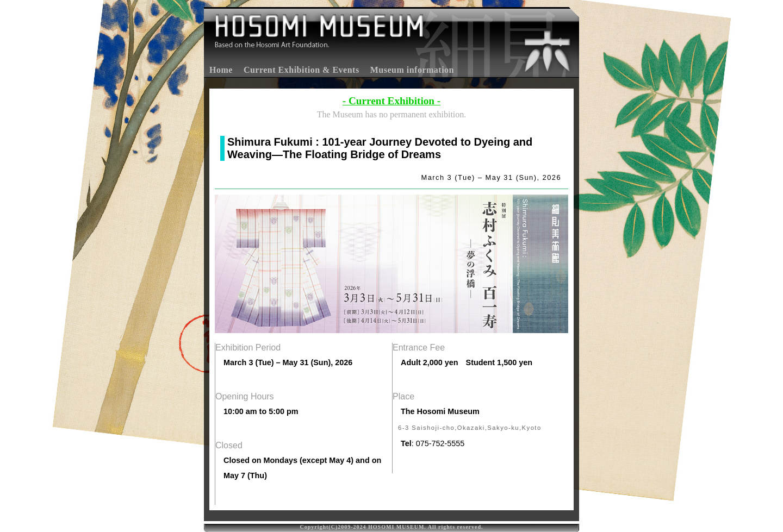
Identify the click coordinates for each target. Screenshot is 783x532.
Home (221, 70)
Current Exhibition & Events (302, 70)
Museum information (412, 70)
